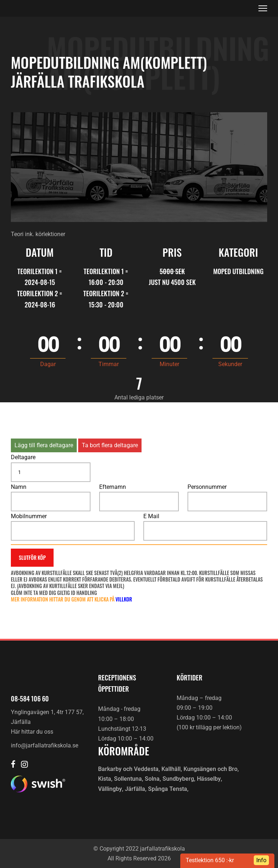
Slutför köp (32, 557)
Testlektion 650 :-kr (210, 860)
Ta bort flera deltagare (110, 445)
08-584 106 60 (30, 699)
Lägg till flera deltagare (44, 445)
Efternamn (113, 487)
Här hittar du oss (32, 732)
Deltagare (23, 457)
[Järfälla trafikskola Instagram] (24, 765)
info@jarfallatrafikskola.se (45, 745)
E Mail (151, 516)
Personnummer (207, 487)
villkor (124, 599)
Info (261, 860)
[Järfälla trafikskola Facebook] (13, 765)
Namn (19, 487)
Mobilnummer (29, 516)
